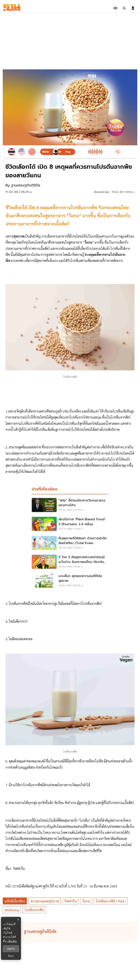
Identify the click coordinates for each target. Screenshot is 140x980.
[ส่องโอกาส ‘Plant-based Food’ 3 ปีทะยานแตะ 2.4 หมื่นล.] (70, 524)
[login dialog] (133, 8)
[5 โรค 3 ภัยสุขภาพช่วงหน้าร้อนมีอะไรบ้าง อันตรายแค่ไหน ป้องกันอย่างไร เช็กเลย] (70, 562)
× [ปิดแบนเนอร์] (18, 920)
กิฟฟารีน (71, 901)
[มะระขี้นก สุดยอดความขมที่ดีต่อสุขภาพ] (70, 581)
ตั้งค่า (11, 956)
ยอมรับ (11, 949)
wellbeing (12, 910)
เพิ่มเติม (12, 941)
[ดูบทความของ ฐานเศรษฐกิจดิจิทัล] (71, 932)
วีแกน (86, 901)
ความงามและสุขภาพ (45, 901)
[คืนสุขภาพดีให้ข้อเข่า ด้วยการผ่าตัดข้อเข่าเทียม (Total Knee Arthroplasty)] (70, 543)
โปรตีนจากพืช (34, 910)
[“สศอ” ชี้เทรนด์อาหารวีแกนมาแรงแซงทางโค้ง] (70, 505)
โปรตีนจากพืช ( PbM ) (111, 901)
